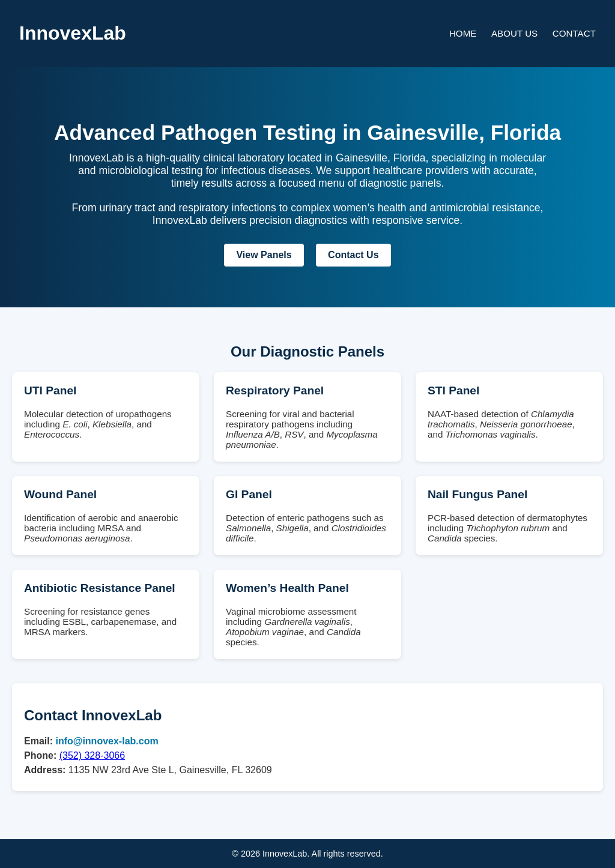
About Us (514, 33)
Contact (574, 33)
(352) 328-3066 (92, 755)
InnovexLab (73, 33)
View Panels (264, 255)
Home (463, 33)
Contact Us (353, 255)
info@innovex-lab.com (107, 741)
